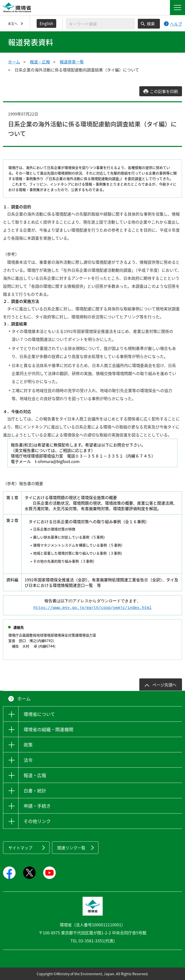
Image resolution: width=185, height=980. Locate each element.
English (46, 23)
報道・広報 (40, 62)
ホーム (14, 62)
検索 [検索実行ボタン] (151, 24)
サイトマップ (20, 848)
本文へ (13, 23)
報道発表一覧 (72, 62)
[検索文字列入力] (100, 24)
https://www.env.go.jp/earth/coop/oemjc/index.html (92, 608)
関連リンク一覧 (71, 848)
